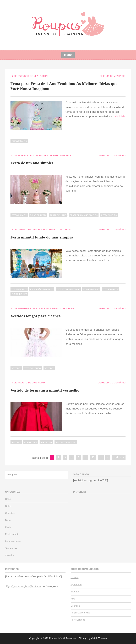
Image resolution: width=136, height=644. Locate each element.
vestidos (49, 368)
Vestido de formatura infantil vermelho (45, 390)
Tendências (11, 548)
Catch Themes (99, 638)
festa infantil (91, 289)
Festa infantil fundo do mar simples (42, 237)
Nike (73, 599)
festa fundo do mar (68, 289)
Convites (10, 513)
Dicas (8, 520)
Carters (75, 578)
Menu (68, 55)
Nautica (75, 592)
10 (93, 458)
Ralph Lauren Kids (80, 613)
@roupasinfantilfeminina (26, 587)
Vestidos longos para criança (36, 316)
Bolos (8, 506)
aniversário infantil (42, 289)
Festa (8, 527)
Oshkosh (75, 606)
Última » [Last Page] (119, 458)
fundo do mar (19, 294)
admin (44, 76)
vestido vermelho (66, 443)
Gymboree (76, 585)
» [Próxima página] (108, 458)
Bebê (8, 499)
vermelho (46, 443)
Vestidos (16, 368)
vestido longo (32, 368)
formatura (30, 443)
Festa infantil (19, 141)
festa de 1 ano (58, 215)
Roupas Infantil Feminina (55, 155)
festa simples (109, 215)
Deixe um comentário (112, 76)
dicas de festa (38, 215)
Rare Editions (78, 620)
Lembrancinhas (13, 541)
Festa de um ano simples (32, 163)
